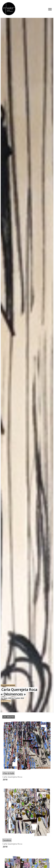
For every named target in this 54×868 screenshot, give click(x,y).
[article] (27, 751)
